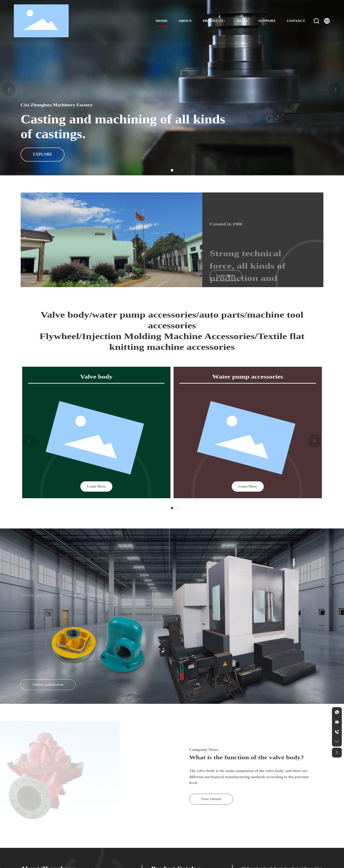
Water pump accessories (248, 377)
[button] (172, 170)
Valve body (96, 377)
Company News (204, 750)
